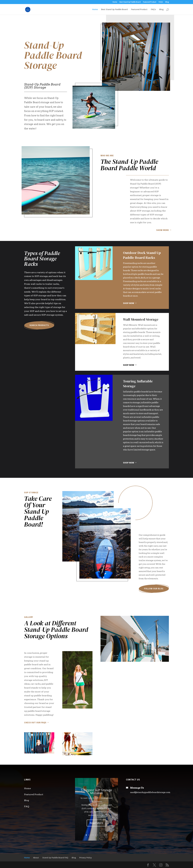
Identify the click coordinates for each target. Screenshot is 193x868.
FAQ (27, 806)
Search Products (39, 325)
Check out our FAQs (35, 723)
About (36, 858)
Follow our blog (154, 589)
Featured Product (150, 2)
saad (85, 798)
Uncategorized (106, 798)
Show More (163, 230)
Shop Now (129, 303)
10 (107, 835)
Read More (96, 823)
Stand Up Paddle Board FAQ (55, 858)
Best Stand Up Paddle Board (130, 2)
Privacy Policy (86, 858)
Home (115, 2)
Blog (167, 2)
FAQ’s (161, 2)
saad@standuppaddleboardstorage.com (150, 792)
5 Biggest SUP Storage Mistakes (96, 791)
